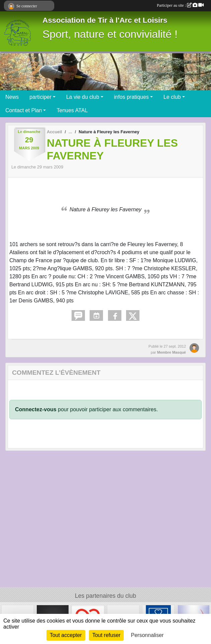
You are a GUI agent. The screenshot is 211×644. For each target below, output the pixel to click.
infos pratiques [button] (131, 97)
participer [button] (40, 97)
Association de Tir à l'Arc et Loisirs (105, 20)
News (12, 97)
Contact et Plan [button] (24, 110)
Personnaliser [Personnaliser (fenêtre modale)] (147, 635)
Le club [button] (172, 97)
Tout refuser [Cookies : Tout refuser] (106, 635)
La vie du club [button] (83, 97)
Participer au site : (180, 5)
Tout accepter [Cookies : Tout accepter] (66, 635)
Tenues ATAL (72, 110)
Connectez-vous (36, 409)
